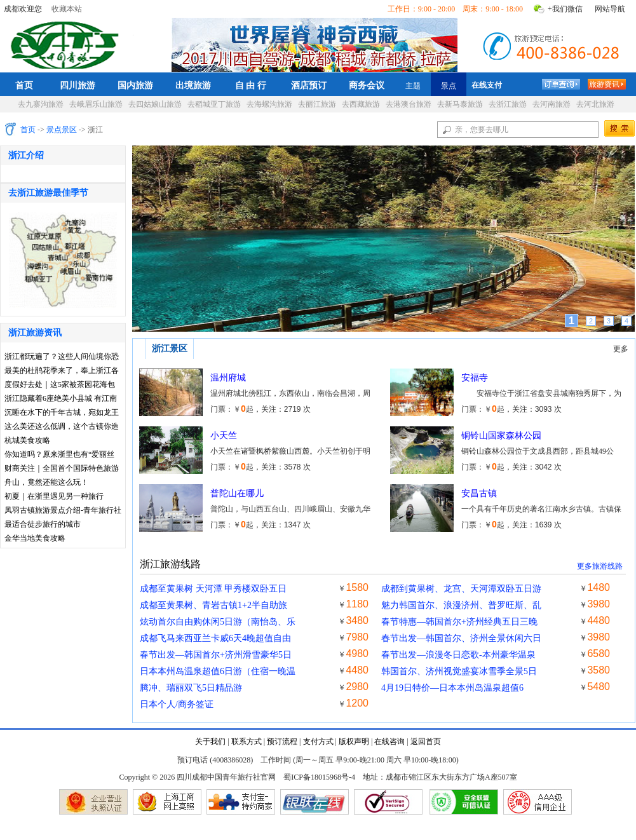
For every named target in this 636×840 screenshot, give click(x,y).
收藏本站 (67, 9)
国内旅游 (135, 85)
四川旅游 (78, 85)
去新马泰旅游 (460, 104)
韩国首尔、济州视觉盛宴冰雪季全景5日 (459, 671)
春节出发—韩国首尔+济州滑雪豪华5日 (216, 655)
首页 (24, 85)
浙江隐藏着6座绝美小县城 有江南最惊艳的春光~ (61, 399)
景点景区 (62, 130)
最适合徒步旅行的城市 (43, 524)
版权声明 (354, 742)
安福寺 (475, 378)
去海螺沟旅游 (269, 104)
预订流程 (282, 742)
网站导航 (610, 9)
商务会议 (367, 85)
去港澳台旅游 (409, 104)
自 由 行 (251, 85)
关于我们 (210, 742)
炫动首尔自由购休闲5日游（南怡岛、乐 (218, 622)
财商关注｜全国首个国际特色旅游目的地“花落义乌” (62, 469)
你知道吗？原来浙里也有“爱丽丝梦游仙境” (59, 455)
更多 (621, 349)
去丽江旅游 (317, 104)
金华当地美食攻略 (35, 538)
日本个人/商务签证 (177, 704)
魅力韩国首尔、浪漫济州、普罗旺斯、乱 (461, 605)
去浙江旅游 (508, 104)
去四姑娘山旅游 (155, 104)
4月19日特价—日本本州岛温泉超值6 (452, 688)
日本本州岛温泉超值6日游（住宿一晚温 (218, 671)
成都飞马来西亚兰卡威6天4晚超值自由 (215, 638)
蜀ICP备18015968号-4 (319, 777)
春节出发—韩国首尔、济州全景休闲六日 (461, 638)
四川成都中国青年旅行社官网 (67, 43)
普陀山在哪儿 (237, 493)
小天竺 (224, 436)
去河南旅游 (551, 104)
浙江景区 (170, 349)
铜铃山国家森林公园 (501, 436)
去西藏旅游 (361, 104)
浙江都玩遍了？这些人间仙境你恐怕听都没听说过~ (62, 357)
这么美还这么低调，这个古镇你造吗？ (62, 427)
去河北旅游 (595, 104)
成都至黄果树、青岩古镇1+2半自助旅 (213, 605)
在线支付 (487, 85)
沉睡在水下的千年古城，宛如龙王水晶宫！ (62, 413)
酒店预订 (309, 85)
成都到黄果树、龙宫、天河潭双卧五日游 (461, 589)
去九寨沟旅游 (41, 104)
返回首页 (426, 742)
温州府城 (228, 378)
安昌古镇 (479, 493)
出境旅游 (193, 85)
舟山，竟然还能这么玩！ (46, 482)
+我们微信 (565, 9)
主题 (413, 86)
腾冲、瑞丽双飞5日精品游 (191, 688)
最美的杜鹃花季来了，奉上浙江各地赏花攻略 (62, 371)
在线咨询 (389, 742)
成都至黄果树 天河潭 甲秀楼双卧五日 (213, 589)
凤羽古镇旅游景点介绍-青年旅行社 (63, 510)
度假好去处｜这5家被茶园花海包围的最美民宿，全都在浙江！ (60, 385)
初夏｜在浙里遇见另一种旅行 (54, 496)
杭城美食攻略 (27, 440)
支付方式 (318, 742)
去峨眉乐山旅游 (96, 104)
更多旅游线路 (600, 566)
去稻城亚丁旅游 (214, 104)
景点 (449, 86)
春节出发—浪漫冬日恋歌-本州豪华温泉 (458, 655)
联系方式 (247, 742)
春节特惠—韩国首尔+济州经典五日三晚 (459, 622)
